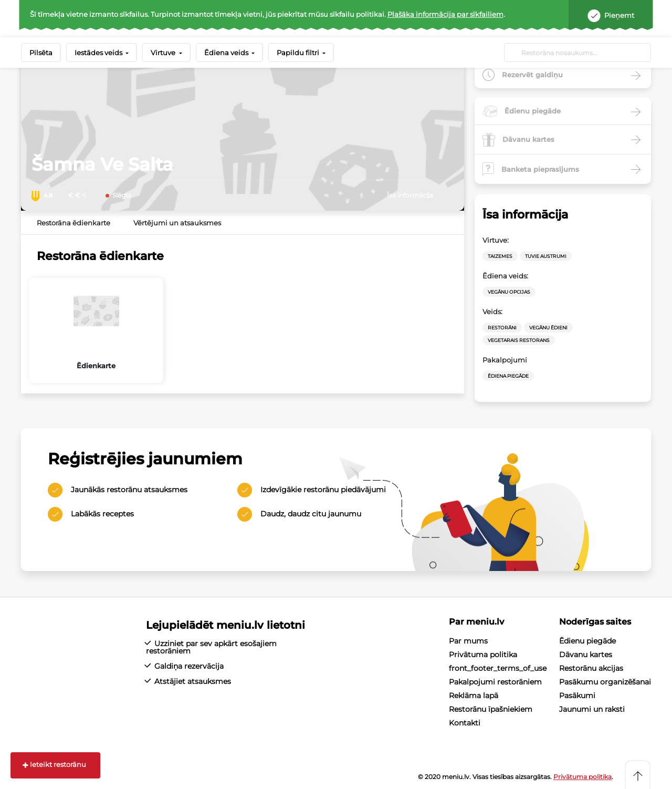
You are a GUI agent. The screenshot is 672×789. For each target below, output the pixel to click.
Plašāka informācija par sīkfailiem (445, 14)
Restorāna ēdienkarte (73, 223)
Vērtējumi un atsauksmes (177, 223)
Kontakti (465, 723)
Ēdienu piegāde (587, 641)
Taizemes (500, 256)
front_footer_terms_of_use (498, 668)
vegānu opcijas (509, 292)
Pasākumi (577, 695)
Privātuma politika (483, 655)
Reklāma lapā (474, 695)
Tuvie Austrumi (546, 256)
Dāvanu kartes (586, 655)
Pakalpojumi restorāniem (495, 682)
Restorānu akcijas (591, 668)
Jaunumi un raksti (592, 709)
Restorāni (502, 328)
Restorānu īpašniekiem (491, 709)
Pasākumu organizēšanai (605, 682)
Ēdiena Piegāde (508, 376)
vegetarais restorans (519, 340)
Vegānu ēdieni (548, 328)
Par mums (468, 641)
